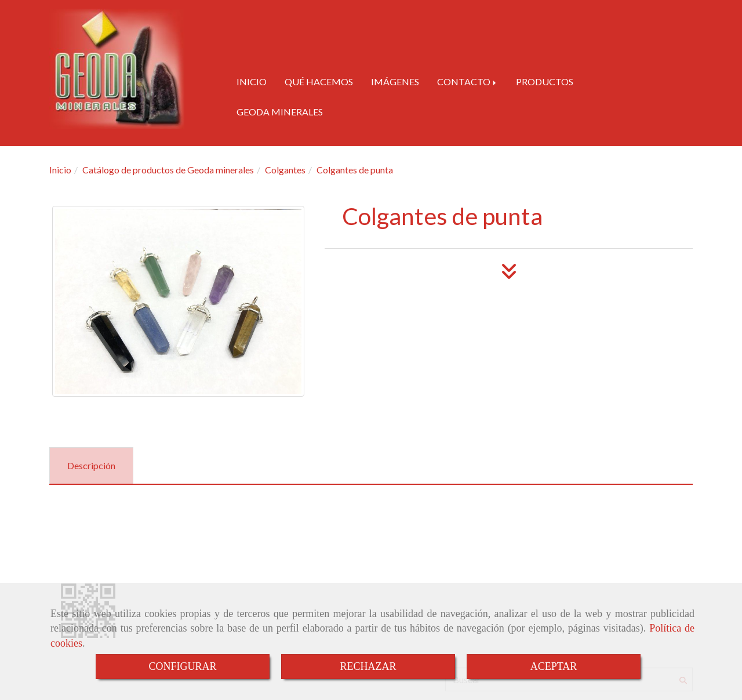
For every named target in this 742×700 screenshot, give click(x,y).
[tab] (91, 466)
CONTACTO (468, 81)
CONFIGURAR (182, 666)
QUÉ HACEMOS (319, 81)
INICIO (252, 81)
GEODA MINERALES (280, 112)
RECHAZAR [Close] (368, 666)
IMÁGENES (395, 81)
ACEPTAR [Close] (554, 666)
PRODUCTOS (545, 81)
